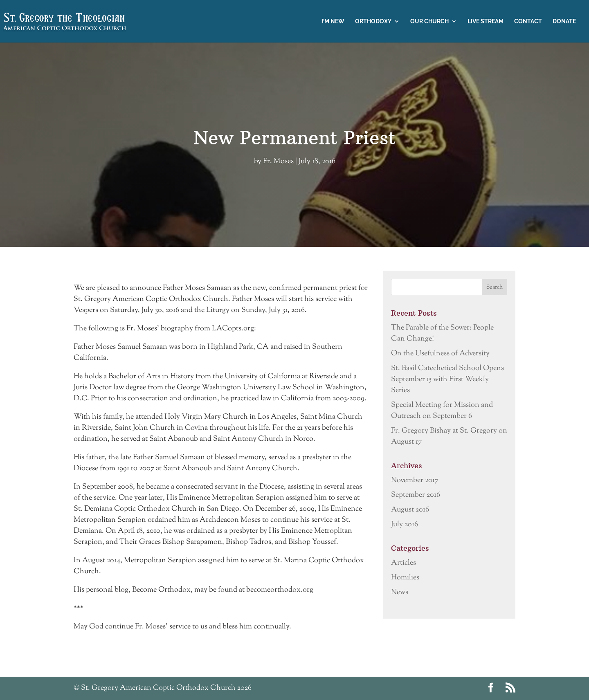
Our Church (429, 21)
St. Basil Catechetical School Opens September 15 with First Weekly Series (447, 379)
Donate (564, 21)
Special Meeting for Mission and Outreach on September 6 (442, 411)
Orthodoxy (373, 21)
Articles (404, 563)
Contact (528, 21)
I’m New (333, 21)
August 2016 (410, 510)
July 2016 (405, 525)
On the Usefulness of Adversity (440, 354)
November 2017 (415, 480)
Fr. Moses (278, 162)
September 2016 (416, 495)
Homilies (405, 578)
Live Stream (486, 21)
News (400, 592)
